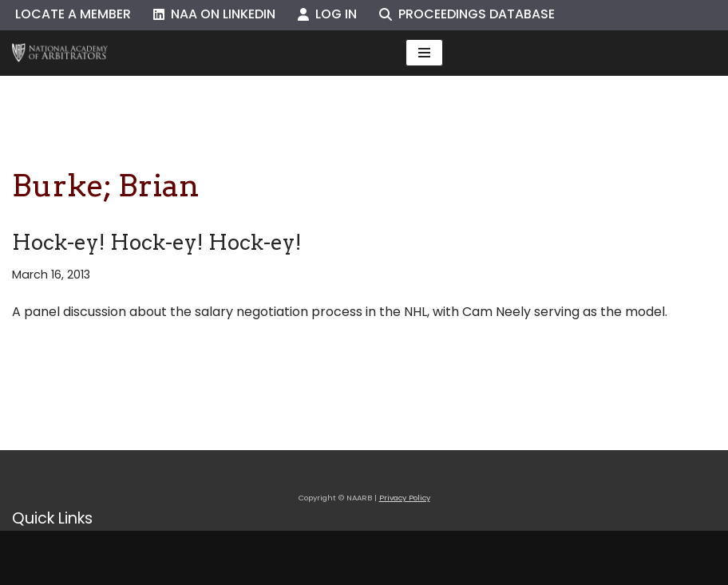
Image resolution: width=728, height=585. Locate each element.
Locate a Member (73, 14)
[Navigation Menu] (424, 53)
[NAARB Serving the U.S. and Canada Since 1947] (60, 53)
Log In (327, 14)
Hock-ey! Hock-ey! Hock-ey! (157, 242)
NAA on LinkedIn (214, 14)
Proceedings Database (467, 14)
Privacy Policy (405, 498)
